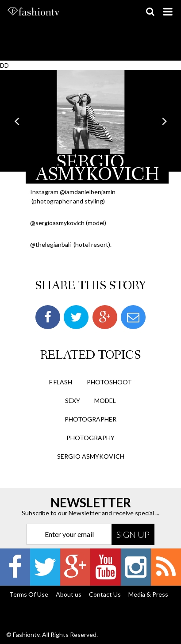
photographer (90, 419)
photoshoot (109, 382)
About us (69, 594)
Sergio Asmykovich (91, 456)
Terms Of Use (29, 594)
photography (90, 438)
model (105, 401)
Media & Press (148, 594)
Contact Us (105, 594)
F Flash (61, 382)
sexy (73, 401)
